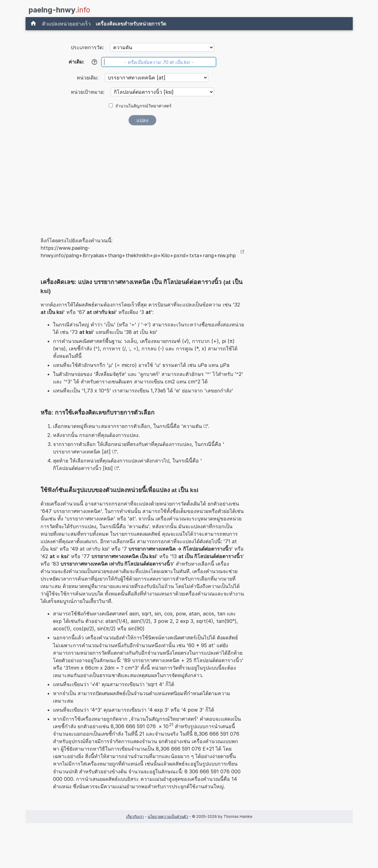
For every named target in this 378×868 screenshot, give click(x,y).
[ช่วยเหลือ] (94, 62)
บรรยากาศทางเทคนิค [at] (82, 452)
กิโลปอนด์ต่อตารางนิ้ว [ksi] (83, 468)
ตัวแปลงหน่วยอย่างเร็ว (66, 24)
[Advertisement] (142, 177)
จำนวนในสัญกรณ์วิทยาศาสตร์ (143, 106)
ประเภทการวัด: (87, 47)
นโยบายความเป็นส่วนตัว (168, 816)
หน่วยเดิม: (88, 78)
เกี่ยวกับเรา (135, 816)
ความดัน (192, 426)
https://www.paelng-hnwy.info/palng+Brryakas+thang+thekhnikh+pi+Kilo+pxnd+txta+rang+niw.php (138, 252)
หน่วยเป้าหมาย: (88, 92)
